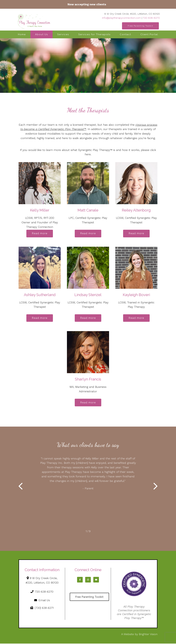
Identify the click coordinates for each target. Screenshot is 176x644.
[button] (21, 487)
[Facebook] (80, 580)
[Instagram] (88, 580)
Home (22, 34)
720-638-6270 (151, 18)
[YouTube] (96, 580)
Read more (40, 234)
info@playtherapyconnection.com (121, 18)
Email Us (42, 601)
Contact (125, 34)
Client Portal (149, 34)
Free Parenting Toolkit (140, 26)
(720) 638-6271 (42, 608)
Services (63, 34)
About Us (42, 34)
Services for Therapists (94, 34)
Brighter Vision (148, 635)
